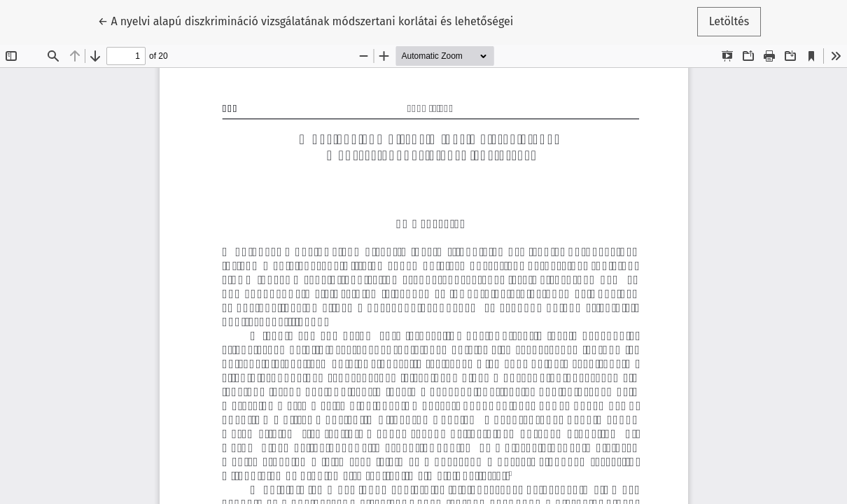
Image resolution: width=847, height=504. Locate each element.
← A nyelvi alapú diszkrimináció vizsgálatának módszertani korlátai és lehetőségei (306, 20)
